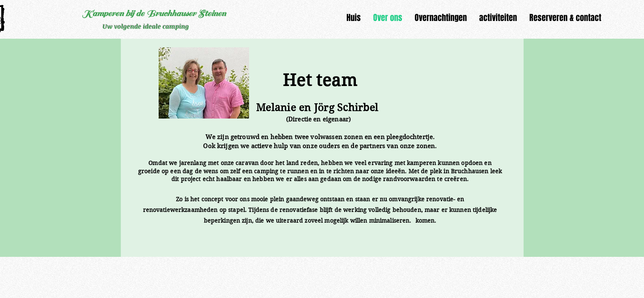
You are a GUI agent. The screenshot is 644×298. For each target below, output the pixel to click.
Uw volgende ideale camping (146, 26)
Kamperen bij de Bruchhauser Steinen (154, 13)
